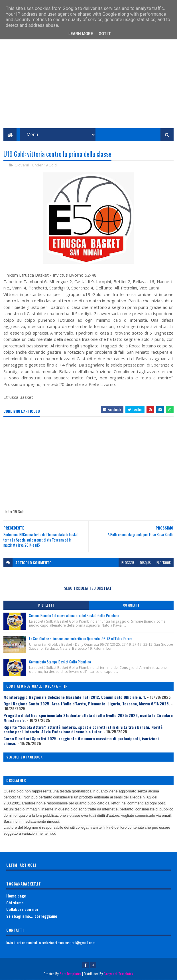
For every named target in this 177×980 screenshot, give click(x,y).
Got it (105, 34)
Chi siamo (15, 902)
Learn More (81, 34)
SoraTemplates (70, 974)
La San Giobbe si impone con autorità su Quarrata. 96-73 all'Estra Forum (81, 639)
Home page (16, 896)
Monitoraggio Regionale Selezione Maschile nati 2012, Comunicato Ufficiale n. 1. (75, 697)
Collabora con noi (22, 909)
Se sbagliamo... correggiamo (32, 916)
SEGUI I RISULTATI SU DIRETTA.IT (88, 588)
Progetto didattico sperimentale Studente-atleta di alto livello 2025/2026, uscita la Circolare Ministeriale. (88, 718)
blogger (128, 563)
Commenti (131, 605)
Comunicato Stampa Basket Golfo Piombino (60, 662)
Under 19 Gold (44, 165)
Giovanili (22, 165)
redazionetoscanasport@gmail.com (68, 942)
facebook (164, 563)
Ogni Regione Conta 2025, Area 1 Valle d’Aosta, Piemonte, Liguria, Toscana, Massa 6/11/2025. (87, 704)
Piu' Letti (46, 605)
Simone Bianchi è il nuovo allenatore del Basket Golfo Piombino (74, 615)
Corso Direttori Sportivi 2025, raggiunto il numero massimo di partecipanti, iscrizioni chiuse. (81, 741)
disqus (145, 563)
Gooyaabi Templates (118, 974)
